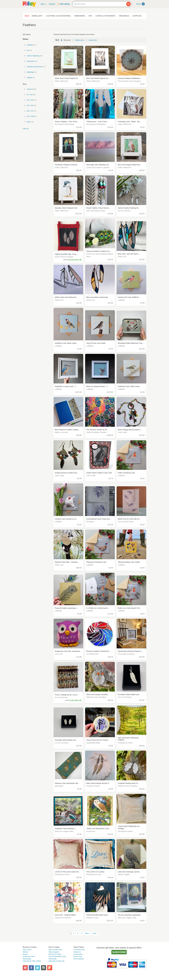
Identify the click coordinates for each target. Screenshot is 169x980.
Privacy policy (78, 954)
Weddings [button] (124, 16)
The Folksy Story (79, 950)
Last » (95, 933)
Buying (27, 959)
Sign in (43, 4)
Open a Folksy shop (55, 950)
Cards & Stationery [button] (106, 16)
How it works (27, 950)
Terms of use (78, 956)
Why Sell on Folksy (55, 954)
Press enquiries (79, 959)
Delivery (25, 952)
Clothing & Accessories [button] (58, 16)
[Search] (128, 4)
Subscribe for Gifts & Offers (32, 961)
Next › (87, 933)
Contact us (77, 952)
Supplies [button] (137, 16)
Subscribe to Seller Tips (56, 961)
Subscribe (119, 952)
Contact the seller (29, 956)
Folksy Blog (52, 959)
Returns (25, 954)
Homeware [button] (79, 16)
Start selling (65, 4)
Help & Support (54, 952)
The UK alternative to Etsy (57, 956)
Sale (27, 16)
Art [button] (90, 16)
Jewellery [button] (37, 16)
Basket (141, 4)
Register (52, 4)
